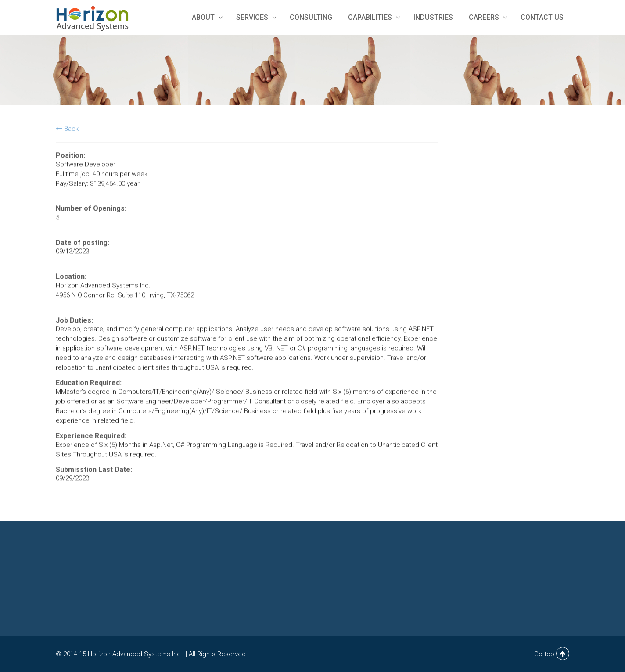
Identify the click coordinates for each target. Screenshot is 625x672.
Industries (433, 17)
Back (67, 129)
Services (255, 17)
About (206, 17)
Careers (487, 17)
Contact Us (542, 17)
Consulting (311, 17)
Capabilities (373, 17)
